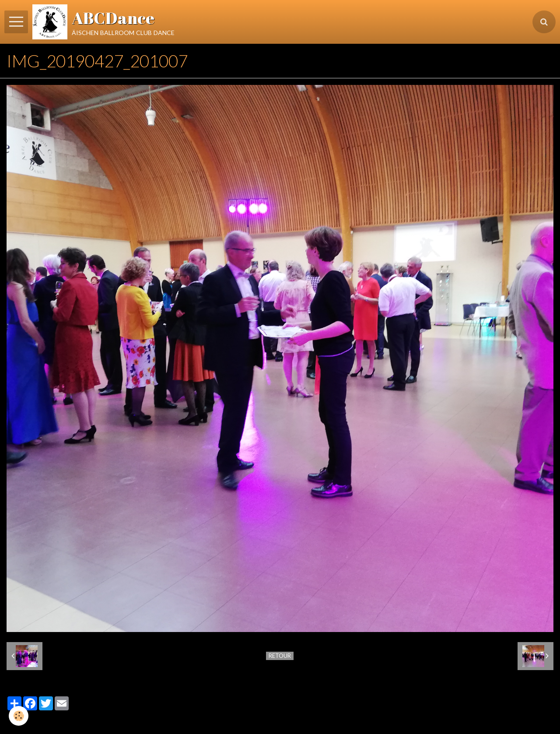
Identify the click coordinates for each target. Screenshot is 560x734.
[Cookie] (19, 716)
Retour (280, 656)
